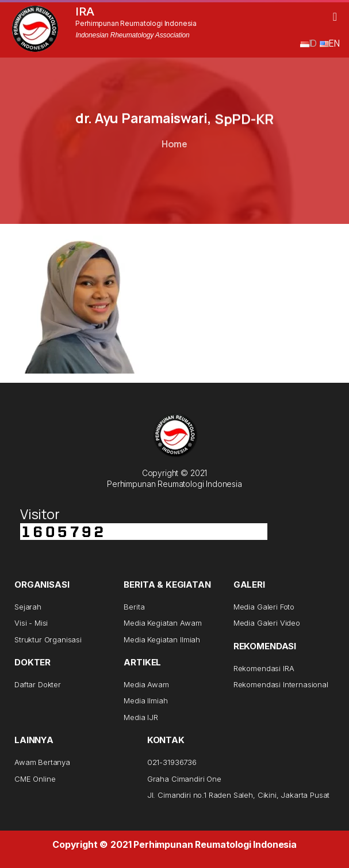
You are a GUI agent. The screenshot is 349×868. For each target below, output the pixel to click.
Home (175, 144)
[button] (335, 17)
